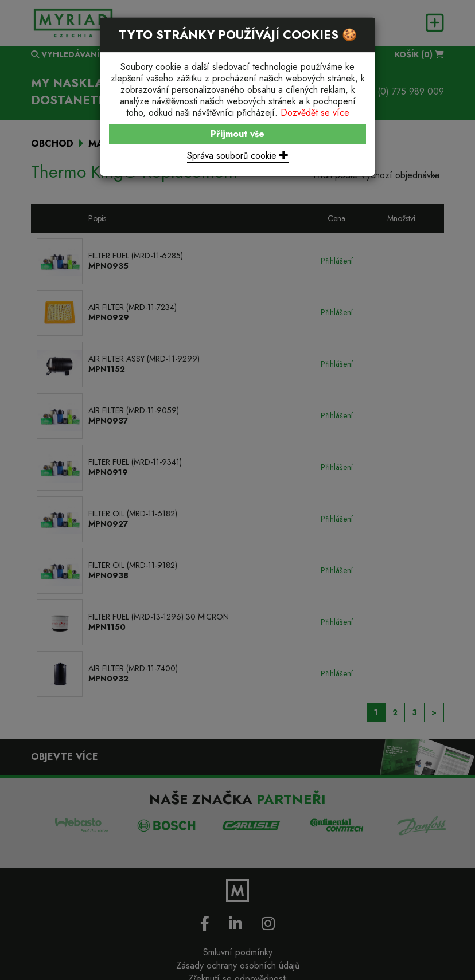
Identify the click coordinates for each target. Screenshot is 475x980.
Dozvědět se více (315, 113)
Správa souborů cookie (238, 156)
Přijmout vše (237, 134)
